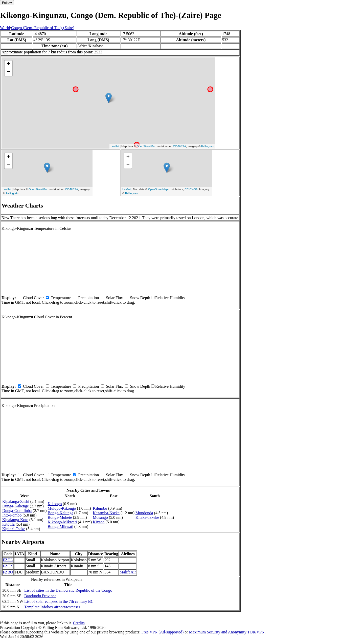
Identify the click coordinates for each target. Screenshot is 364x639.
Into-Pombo (12, 515)
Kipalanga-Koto (15, 520)
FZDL (8, 560)
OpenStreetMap (146, 146)
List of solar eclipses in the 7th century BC (59, 601)
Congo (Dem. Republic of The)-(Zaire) (43, 28)
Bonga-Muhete (60, 517)
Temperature (61, 298)
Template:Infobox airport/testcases (52, 607)
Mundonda (144, 513)
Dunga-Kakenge (16, 506)
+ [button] (8, 64)
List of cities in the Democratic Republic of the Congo (68, 590)
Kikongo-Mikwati (62, 522)
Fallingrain (208, 146)
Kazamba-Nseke (106, 513)
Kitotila (8, 524)
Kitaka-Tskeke (147, 517)
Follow (7, 3)
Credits (79, 623)
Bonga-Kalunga (61, 513)
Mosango (100, 517)
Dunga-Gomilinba (17, 511)
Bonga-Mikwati (61, 527)
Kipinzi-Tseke (14, 529)
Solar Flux (114, 298)
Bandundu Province (40, 596)
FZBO (8, 572)
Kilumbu (100, 508)
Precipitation (88, 298)
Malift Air (128, 572)
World (5, 28)
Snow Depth (140, 298)
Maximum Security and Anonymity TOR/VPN (227, 632)
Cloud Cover (33, 298)
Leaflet (115, 146)
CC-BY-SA (179, 146)
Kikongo (55, 504)
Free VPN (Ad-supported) (162, 632)
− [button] (8, 72)
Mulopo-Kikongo (62, 508)
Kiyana (99, 522)
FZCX (8, 566)
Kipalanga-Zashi (16, 501)
